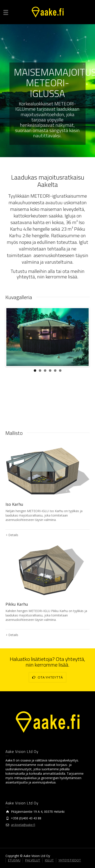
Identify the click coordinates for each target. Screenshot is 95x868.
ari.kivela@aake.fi (23, 825)
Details (13, 535)
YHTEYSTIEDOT (70, 860)
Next (82, 337)
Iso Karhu (14, 504)
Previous (13, 337)
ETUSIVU (14, 860)
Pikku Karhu (17, 604)
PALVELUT (33, 860)
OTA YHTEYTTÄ (47, 677)
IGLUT (49, 860)
